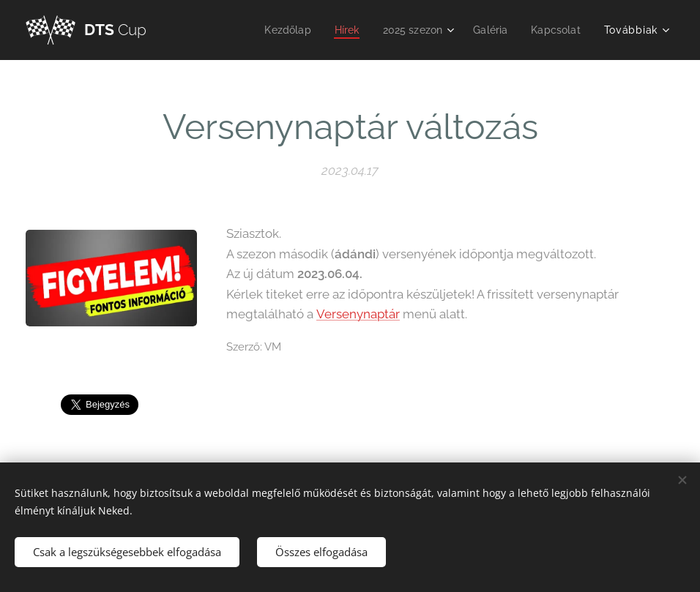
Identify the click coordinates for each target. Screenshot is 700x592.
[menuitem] (278, 30)
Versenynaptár (358, 314)
